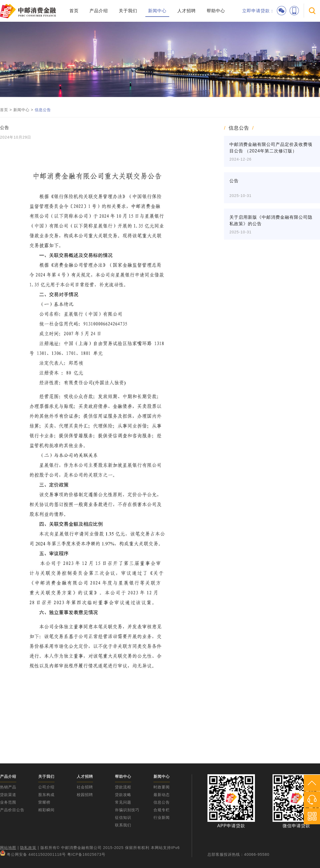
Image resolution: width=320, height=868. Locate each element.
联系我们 (123, 825)
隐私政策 (28, 848)
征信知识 (123, 817)
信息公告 (43, 110)
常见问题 (123, 802)
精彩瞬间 (46, 810)
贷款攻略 (123, 795)
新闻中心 (157, 11)
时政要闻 (162, 787)
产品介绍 (99, 11)
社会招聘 (85, 787)
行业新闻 (162, 817)
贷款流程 (123, 787)
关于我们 (128, 11)
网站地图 (8, 848)
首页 (74, 11)
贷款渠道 (8, 795)
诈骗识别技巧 (127, 810)
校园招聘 (85, 795)
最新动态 (162, 795)
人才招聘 (187, 11)
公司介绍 (46, 787)
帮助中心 (216, 11)
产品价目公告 (12, 810)
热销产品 (8, 787)
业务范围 (8, 802)
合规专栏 (162, 810)
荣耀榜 (44, 802)
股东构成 (46, 795)
